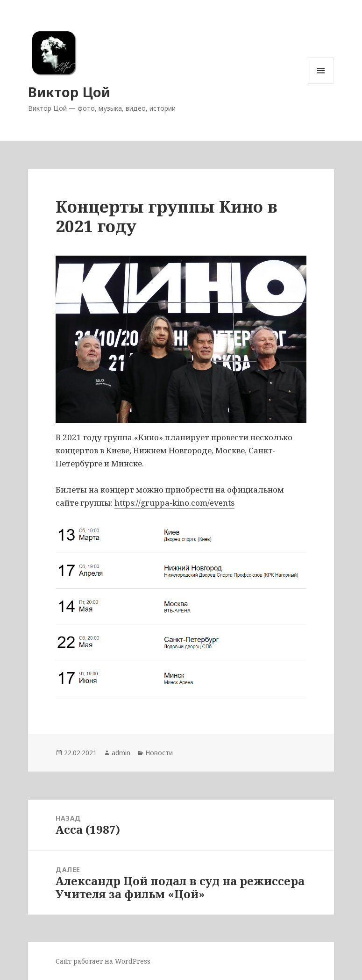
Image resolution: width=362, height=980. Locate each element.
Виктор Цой (69, 92)
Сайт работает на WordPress (103, 961)
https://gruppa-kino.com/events (174, 503)
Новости (159, 753)
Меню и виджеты (321, 83)
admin (121, 753)
